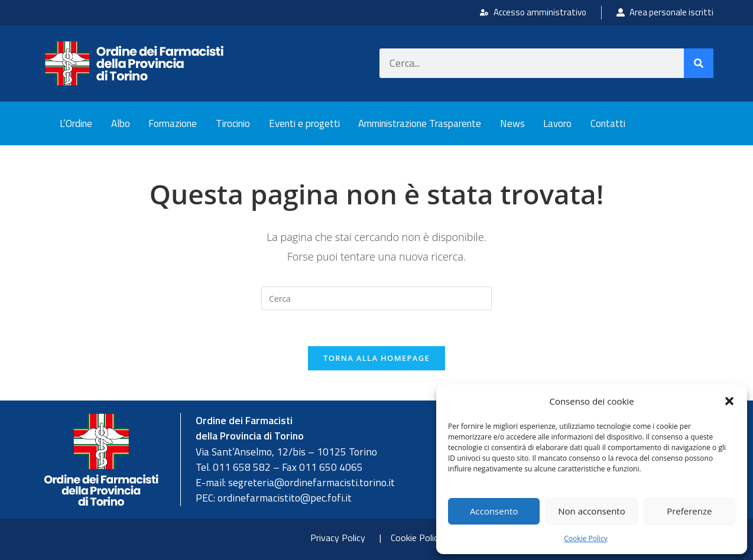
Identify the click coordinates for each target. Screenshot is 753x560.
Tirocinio (233, 123)
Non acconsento (591, 511)
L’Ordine (76, 123)
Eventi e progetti (304, 123)
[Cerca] (699, 63)
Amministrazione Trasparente (420, 123)
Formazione (173, 123)
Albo (121, 123)
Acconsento (494, 511)
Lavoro (557, 123)
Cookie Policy (585, 538)
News (512, 123)
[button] (729, 401)
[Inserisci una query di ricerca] (376, 298)
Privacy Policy (338, 538)
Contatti (608, 123)
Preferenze (689, 511)
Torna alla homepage (376, 358)
